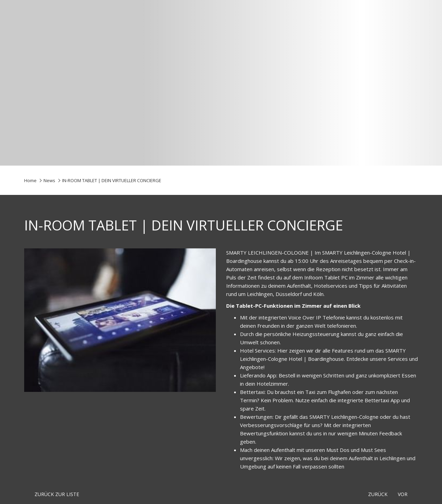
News (49, 180)
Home (30, 180)
